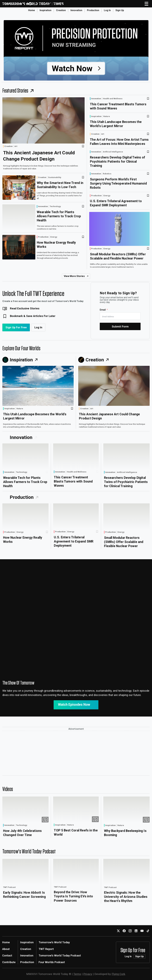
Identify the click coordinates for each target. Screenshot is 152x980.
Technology (55, 206)
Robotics (107, 174)
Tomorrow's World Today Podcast (60, 955)
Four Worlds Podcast (52, 962)
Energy (54, 237)
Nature (107, 116)
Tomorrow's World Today (54, 942)
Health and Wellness (113, 99)
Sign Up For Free (16, 327)
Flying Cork (118, 974)
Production (93, 10)
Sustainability (55, 177)
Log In (107, 10)
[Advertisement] (76, 753)
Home (32, 10)
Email (103, 310)
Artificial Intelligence (113, 152)
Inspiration (45, 10)
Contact (7, 955)
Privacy (88, 974)
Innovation (76, 10)
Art (16, 146)
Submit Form (120, 326)
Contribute (9, 962)
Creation (61, 10)
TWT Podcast (9, 887)
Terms (77, 974)
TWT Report (46, 949)
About (6, 949)
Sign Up (120, 10)
